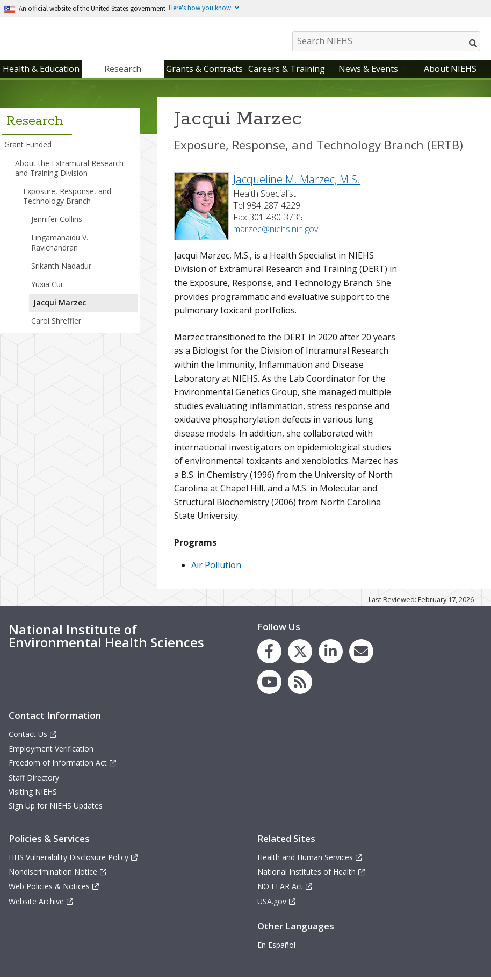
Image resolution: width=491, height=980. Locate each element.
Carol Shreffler (56, 323)
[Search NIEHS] (386, 41)
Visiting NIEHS (33, 794)
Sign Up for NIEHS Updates (56, 808)
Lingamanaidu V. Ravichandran (60, 245)
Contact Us (33, 737)
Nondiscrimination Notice (58, 874)
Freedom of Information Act (63, 765)
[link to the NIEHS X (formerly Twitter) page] (300, 654)
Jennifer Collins (57, 222)
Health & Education (41, 71)
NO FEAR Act (285, 889)
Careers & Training (287, 71)
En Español (276, 947)
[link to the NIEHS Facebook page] (269, 654)
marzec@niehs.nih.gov (276, 232)
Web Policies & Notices (54, 889)
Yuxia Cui (47, 287)
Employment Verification (51, 751)
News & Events (368, 71)
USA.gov (277, 904)
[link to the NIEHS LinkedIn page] (331, 654)
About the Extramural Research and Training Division (69, 170)
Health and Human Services (310, 860)
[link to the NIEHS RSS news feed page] (300, 685)
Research (123, 71)
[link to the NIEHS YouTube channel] (269, 685)
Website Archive (41, 904)
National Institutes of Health (312, 874)
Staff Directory (34, 780)
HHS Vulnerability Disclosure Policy (74, 860)
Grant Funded (28, 147)
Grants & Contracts (204, 71)
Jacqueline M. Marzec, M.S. (297, 182)
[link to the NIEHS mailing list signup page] (361, 654)
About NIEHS (450, 71)
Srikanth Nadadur (61, 269)
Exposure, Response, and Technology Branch (67, 199)
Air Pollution (216, 568)
